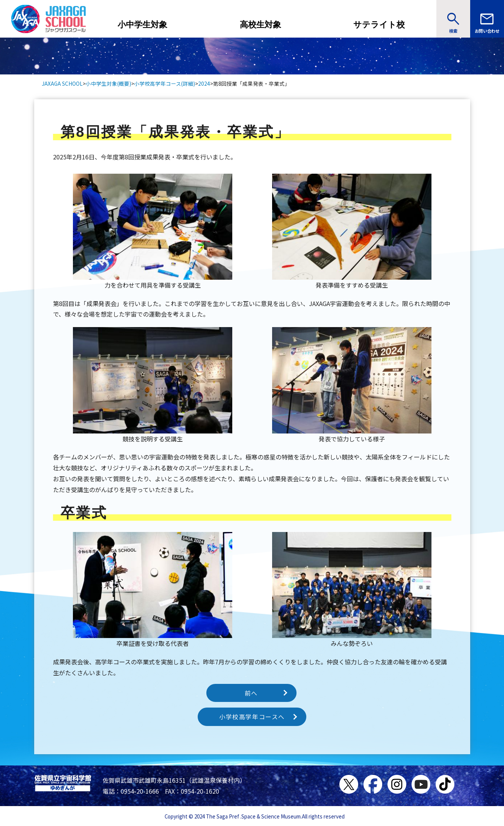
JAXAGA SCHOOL (62, 83)
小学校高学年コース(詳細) (165, 83)
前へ (251, 693)
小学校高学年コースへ (252, 717)
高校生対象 (260, 25)
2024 (204, 83)
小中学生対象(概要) (108, 83)
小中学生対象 (142, 25)
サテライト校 (379, 25)
